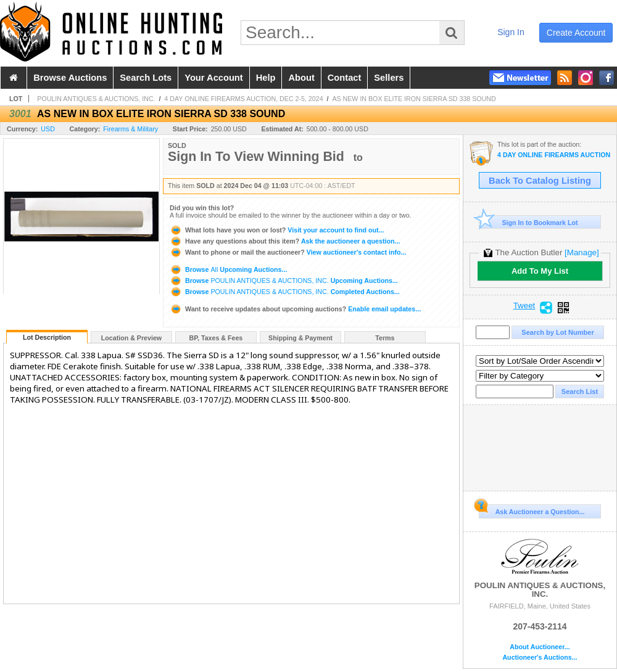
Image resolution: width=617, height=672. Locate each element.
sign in (511, 32)
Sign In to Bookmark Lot (528, 222)
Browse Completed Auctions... (285, 292)
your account (213, 78)
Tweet (524, 306)
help (266, 78)
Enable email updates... (295, 309)
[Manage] (582, 252)
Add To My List (540, 271)
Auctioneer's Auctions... (540, 658)
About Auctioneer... (540, 647)
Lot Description (47, 337)
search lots (146, 78)
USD (48, 129)
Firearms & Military (130, 129)
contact (345, 78)
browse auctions (70, 78)
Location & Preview (131, 338)
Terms (385, 338)
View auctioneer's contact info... (288, 252)
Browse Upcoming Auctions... (228, 269)
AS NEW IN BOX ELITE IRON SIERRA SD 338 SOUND (414, 99)
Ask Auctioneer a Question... (532, 510)
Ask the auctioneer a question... (285, 241)
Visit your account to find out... (277, 230)
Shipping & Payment (300, 338)
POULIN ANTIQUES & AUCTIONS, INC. (96, 99)
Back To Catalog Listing (540, 181)
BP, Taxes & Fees (216, 338)
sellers (389, 78)
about (301, 78)
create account (576, 33)
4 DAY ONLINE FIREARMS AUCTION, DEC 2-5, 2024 (243, 99)
